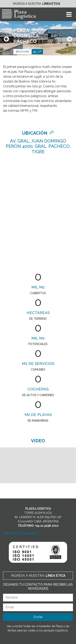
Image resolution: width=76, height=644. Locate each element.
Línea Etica (51, 4)
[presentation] (6, 39)
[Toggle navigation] (69, 14)
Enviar (38, 617)
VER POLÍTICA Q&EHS (20, 533)
